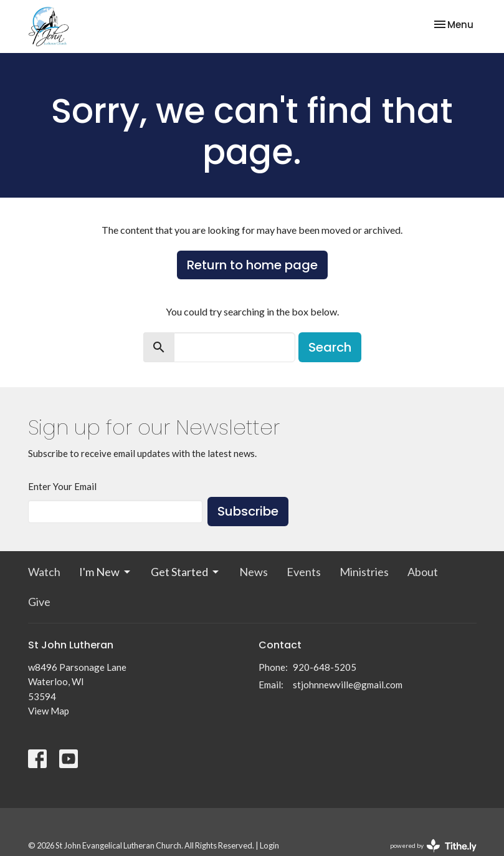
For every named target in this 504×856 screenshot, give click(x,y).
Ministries (364, 572)
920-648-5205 (325, 667)
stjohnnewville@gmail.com (348, 685)
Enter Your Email (62, 486)
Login (269, 845)
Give (39, 602)
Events (304, 572)
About (423, 572)
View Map (49, 711)
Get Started (186, 572)
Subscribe (248, 511)
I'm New (106, 572)
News (254, 572)
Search (330, 347)
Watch (44, 572)
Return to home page (252, 265)
